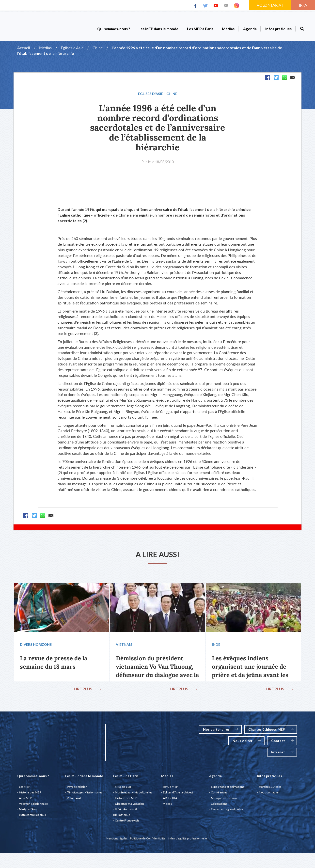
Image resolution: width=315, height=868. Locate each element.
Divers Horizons (37, 646)
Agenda (250, 29)
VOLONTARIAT (270, 5)
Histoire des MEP (30, 795)
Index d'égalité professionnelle (187, 841)
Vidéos (167, 806)
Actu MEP (25, 800)
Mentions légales (117, 841)
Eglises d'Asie (72, 48)
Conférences (219, 795)
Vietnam (125, 646)
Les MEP (24, 789)
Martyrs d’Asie (28, 812)
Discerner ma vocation (129, 806)
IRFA (303, 5)
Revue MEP (170, 789)
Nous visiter (247, 743)
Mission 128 (123, 789)
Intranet (282, 754)
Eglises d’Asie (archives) (178, 795)
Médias (228, 29)
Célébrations (219, 806)
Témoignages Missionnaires (85, 795)
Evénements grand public (227, 812)
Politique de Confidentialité (148, 841)
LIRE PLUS (87, 690)
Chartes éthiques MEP (271, 732)
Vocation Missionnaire (33, 806)
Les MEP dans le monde (158, 29)
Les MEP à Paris (200, 29)
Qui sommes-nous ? (114, 29)
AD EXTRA (170, 800)
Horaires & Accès (270, 789)
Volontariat (74, 800)
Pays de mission (77, 789)
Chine (98, 48)
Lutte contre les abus (32, 817)
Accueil (24, 48)
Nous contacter (269, 795)
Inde (217, 646)
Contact (282, 743)
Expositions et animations (228, 789)
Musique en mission (224, 800)
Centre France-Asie (127, 823)
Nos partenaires (221, 732)
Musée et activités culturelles (134, 795)
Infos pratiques (278, 29)
